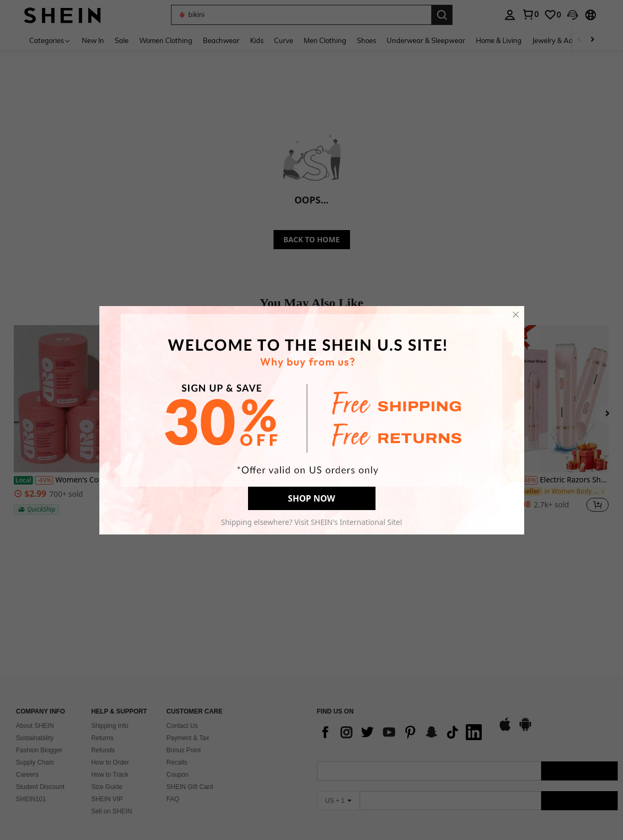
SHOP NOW (311, 498)
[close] (516, 315)
